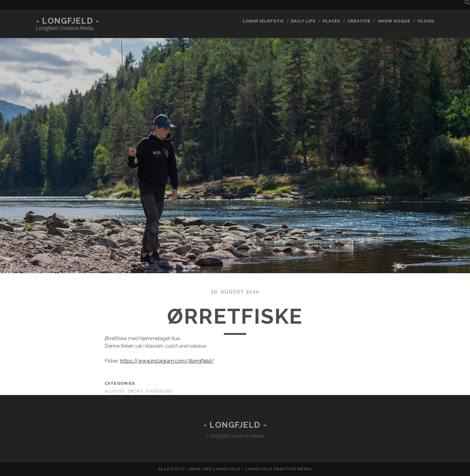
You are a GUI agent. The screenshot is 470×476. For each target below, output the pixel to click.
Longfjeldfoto (263, 21)
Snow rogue (394, 21)
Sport (135, 391)
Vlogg (426, 21)
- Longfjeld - (68, 21)
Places (331, 21)
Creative (359, 21)
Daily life (303, 21)
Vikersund (160, 391)
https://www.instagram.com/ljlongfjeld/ (167, 361)
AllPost (115, 391)
